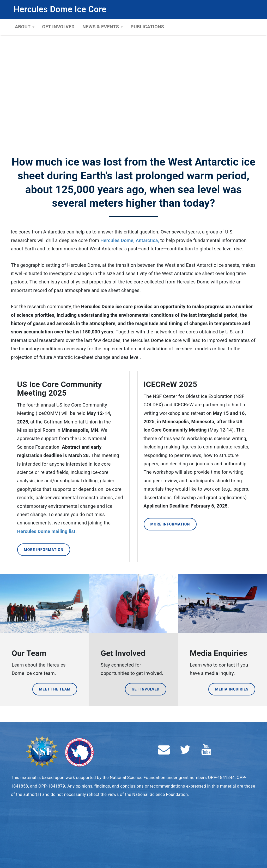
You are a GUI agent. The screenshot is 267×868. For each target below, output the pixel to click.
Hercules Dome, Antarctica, (130, 240)
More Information (44, 550)
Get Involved (58, 27)
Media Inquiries (232, 689)
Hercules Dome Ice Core (60, 9)
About (25, 27)
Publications (147, 27)
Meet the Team (55, 689)
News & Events (103, 27)
